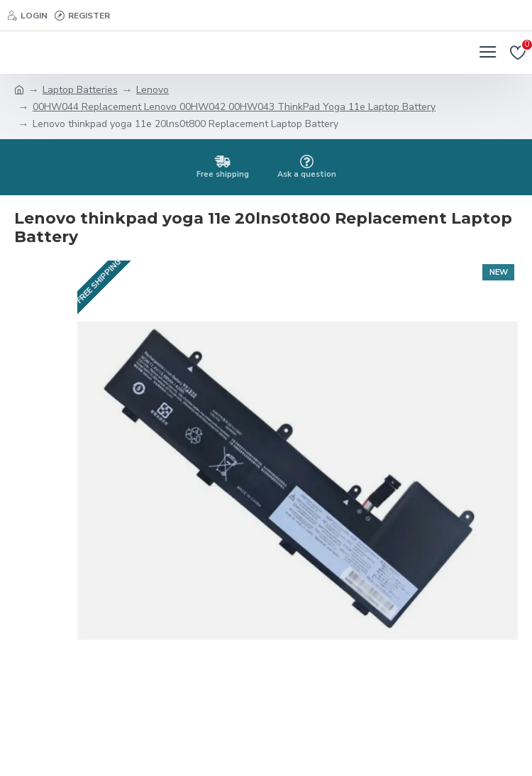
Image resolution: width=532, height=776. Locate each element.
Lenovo (153, 90)
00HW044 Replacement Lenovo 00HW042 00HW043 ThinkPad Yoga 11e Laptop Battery (234, 107)
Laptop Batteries (80, 90)
